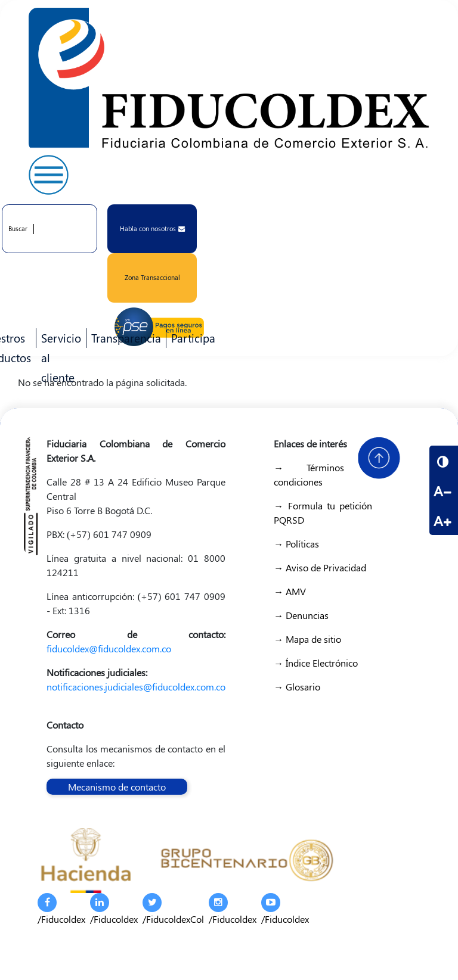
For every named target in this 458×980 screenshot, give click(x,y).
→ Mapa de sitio (307, 639)
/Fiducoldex (61, 909)
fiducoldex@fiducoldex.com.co (109, 648)
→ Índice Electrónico (316, 663)
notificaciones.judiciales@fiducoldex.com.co (136, 687)
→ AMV (290, 591)
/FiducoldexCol (173, 909)
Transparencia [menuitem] (126, 338)
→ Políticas (296, 544)
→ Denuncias (301, 615)
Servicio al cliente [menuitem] (59, 339)
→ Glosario (297, 687)
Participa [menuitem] (191, 339)
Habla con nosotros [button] (152, 228)
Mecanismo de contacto (117, 787)
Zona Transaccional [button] (152, 277)
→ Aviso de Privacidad (320, 567)
